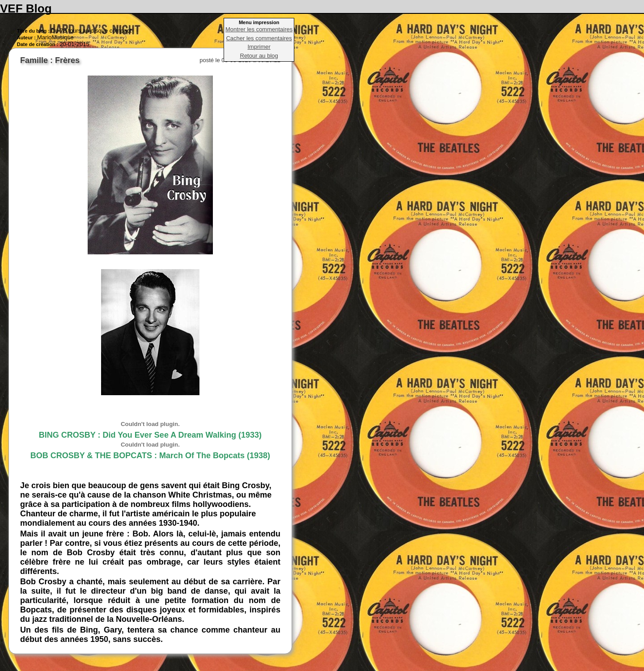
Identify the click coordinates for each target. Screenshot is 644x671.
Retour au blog (259, 56)
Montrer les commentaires (259, 29)
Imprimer (259, 47)
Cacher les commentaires (259, 38)
